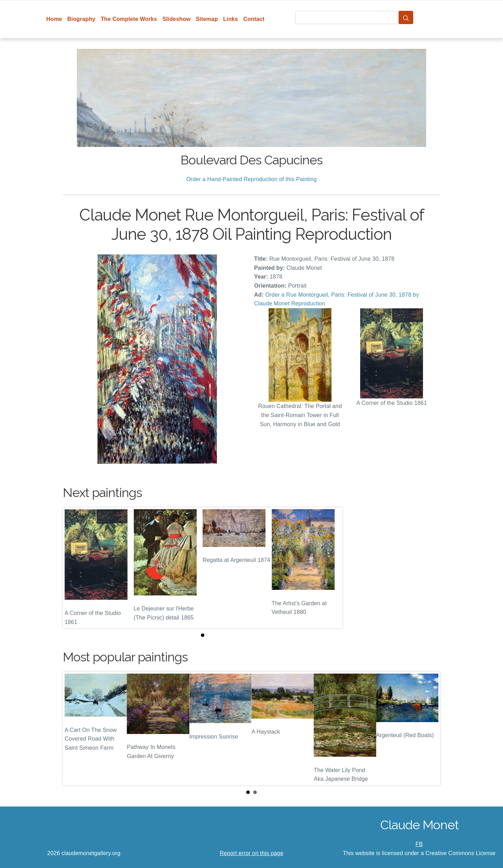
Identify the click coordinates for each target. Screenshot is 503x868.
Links (231, 19)
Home (54, 19)
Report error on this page (251, 853)
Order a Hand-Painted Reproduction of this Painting (251, 179)
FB (419, 844)
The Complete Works (129, 19)
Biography (82, 19)
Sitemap (207, 19)
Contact (254, 19)
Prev (74, 729)
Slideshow (177, 19)
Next (429, 729)
